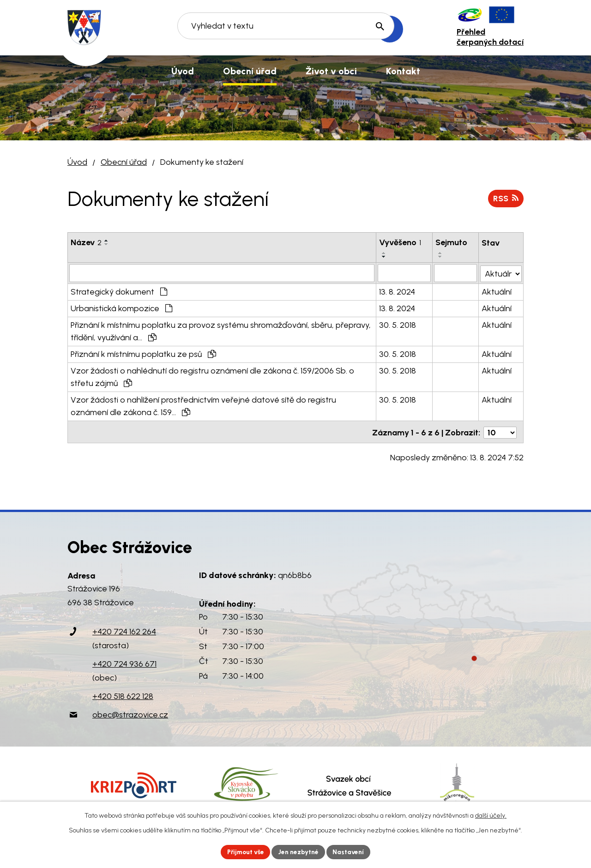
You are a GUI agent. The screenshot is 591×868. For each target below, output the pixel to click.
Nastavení (351, 852)
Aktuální (497, 291)
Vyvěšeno (401, 242)
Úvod (77, 162)
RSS (506, 198)
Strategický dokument (119, 291)
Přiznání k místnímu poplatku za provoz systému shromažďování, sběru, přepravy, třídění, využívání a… (221, 331)
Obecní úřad (124, 162)
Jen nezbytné (299, 852)
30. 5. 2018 (398, 325)
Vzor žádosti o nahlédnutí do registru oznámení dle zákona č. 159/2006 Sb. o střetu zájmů (212, 377)
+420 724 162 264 (124, 630)
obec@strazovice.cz (130, 713)
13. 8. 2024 (398, 291)
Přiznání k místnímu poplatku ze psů (143, 354)
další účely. (491, 815)
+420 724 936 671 (124, 662)
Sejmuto (452, 242)
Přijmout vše (244, 852)
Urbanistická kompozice (121, 308)
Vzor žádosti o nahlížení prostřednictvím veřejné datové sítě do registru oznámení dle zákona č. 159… (203, 406)
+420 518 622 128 (123, 694)
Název (86, 242)
